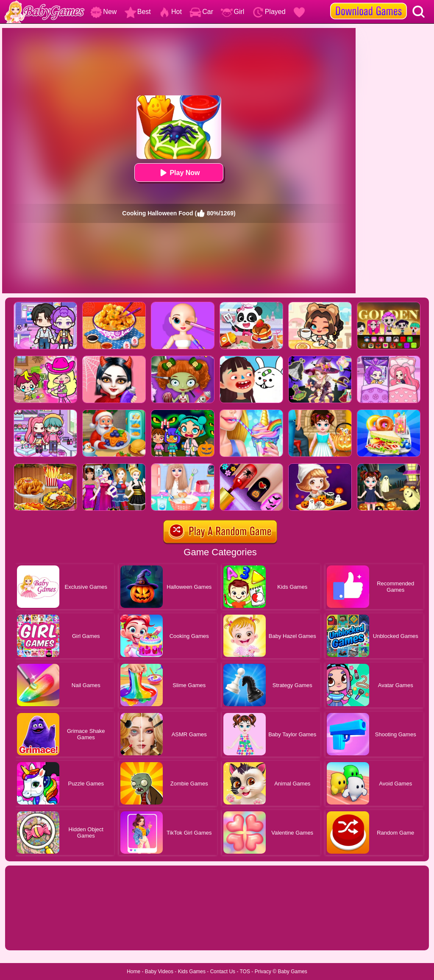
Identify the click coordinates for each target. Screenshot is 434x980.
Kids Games (192, 972)
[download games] (369, 3)
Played (269, 12)
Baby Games (292, 972)
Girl (232, 12)
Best (138, 12)
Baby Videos (159, 972)
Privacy (263, 972)
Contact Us (223, 972)
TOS (245, 972)
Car (201, 12)
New (103, 12)
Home (134, 972)
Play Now (179, 173)
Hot (170, 12)
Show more (34, 934)
